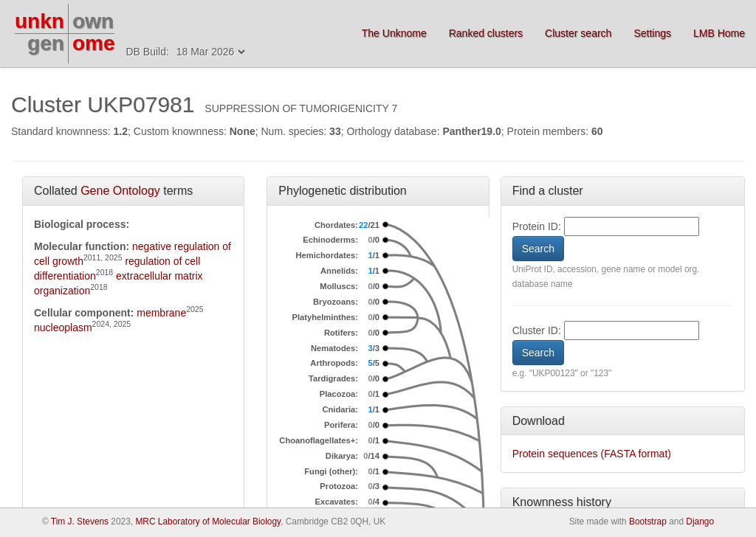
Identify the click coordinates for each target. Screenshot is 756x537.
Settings (652, 33)
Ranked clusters (486, 33)
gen (46, 43)
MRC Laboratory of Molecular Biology (208, 522)
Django (700, 522)
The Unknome (394, 33)
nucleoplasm (63, 328)
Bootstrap (648, 522)
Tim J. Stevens (80, 522)
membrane (161, 313)
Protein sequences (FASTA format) (592, 454)
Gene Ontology (120, 191)
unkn (39, 21)
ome (94, 43)
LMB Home (719, 33)
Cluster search (578, 33)
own (93, 21)
